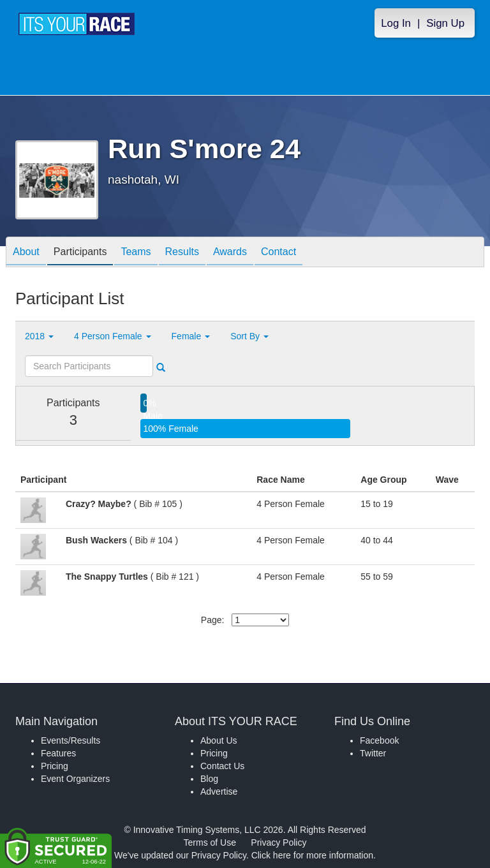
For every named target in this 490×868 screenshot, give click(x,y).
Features (58, 753)
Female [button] (191, 336)
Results (182, 253)
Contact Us (222, 766)
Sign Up (445, 23)
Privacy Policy (278, 842)
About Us (219, 740)
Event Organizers (75, 779)
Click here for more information (312, 855)
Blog (209, 779)
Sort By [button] (249, 336)
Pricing (55, 766)
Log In (396, 23)
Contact (278, 253)
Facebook (379, 740)
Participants (80, 253)
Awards (230, 253)
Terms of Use (210, 842)
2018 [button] (39, 336)
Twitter (373, 753)
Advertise (219, 791)
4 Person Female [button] (113, 336)
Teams (136, 253)
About (26, 253)
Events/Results (71, 740)
